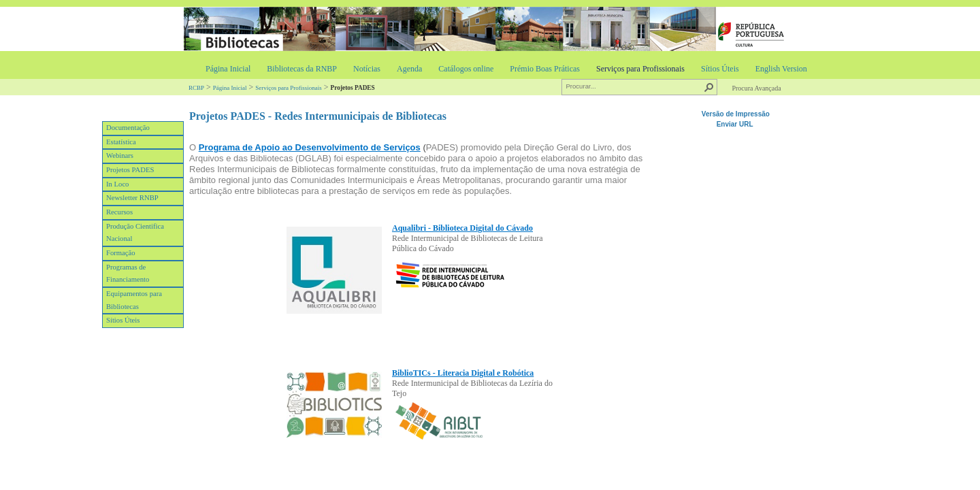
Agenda (409, 69)
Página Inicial (228, 69)
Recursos (119, 212)
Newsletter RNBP (132, 198)
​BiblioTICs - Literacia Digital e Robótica (463, 373)
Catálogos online (466, 69)
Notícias (367, 69)
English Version (781, 69)
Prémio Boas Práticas (545, 69)
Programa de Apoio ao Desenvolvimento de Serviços (310, 147)
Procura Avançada (756, 88)
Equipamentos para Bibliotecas (134, 300)
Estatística (121, 142)
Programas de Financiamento (128, 274)
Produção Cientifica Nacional (135, 233)
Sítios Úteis (720, 69)
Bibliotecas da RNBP (302, 69)
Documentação (128, 128)
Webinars (120, 156)
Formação (121, 253)
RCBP (196, 88)
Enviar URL (736, 124)
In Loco (117, 184)
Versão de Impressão (736, 114)
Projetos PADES (130, 170)
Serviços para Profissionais (640, 69)
